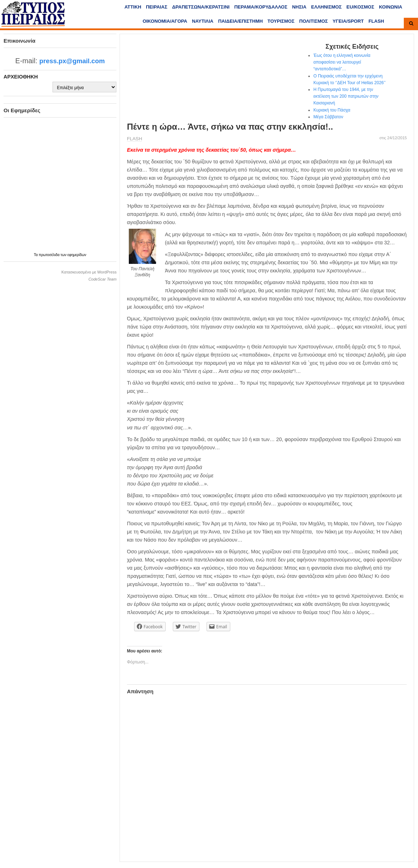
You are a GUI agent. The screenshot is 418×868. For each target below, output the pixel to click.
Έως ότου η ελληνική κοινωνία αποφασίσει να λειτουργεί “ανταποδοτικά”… (342, 62)
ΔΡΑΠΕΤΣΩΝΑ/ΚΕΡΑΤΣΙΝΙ (201, 7)
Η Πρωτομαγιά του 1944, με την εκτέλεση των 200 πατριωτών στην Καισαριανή (346, 96)
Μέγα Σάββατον (328, 117)
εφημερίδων (77, 255)
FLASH (376, 21)
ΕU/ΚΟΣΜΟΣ (360, 7)
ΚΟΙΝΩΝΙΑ (391, 7)
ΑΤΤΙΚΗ (133, 7)
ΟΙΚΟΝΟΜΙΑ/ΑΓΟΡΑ (165, 21)
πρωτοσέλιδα (50, 255)
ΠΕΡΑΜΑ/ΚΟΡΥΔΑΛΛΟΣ (261, 7)
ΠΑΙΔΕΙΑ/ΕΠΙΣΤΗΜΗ (241, 21)
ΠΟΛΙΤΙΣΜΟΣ (313, 21)
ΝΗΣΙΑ (299, 7)
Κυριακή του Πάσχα (332, 110)
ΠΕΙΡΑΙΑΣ (156, 7)
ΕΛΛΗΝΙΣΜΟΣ (326, 7)
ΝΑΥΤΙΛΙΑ (203, 21)
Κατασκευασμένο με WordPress (89, 272)
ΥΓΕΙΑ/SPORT (348, 21)
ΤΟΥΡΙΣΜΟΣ (281, 21)
